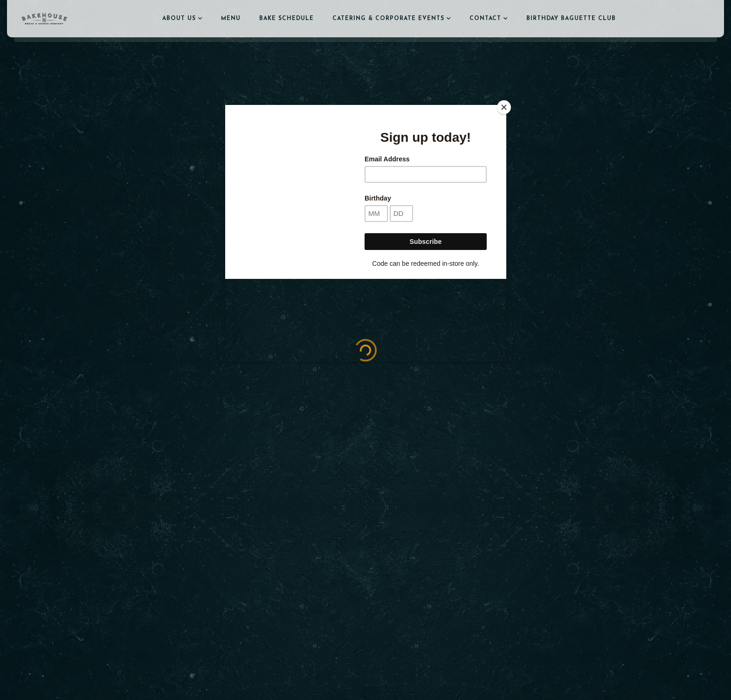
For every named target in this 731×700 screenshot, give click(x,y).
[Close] (504, 107)
